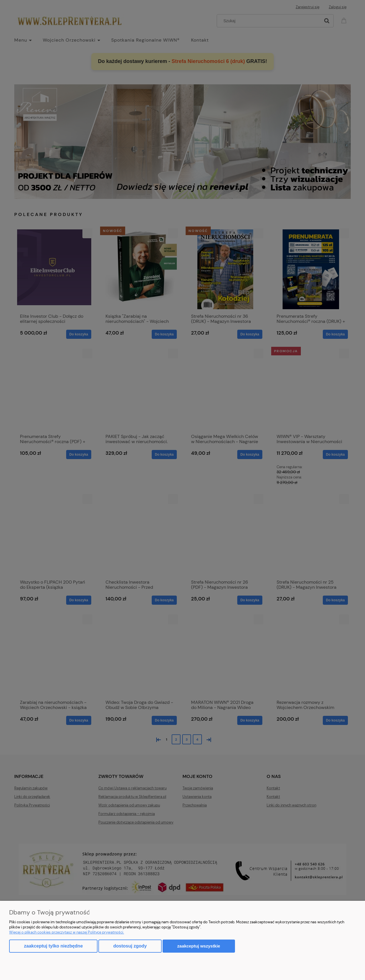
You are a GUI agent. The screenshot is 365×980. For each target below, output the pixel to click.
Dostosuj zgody (130, 946)
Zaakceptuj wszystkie (199, 946)
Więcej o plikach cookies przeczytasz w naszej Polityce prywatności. (67, 932)
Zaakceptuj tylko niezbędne (53, 946)
